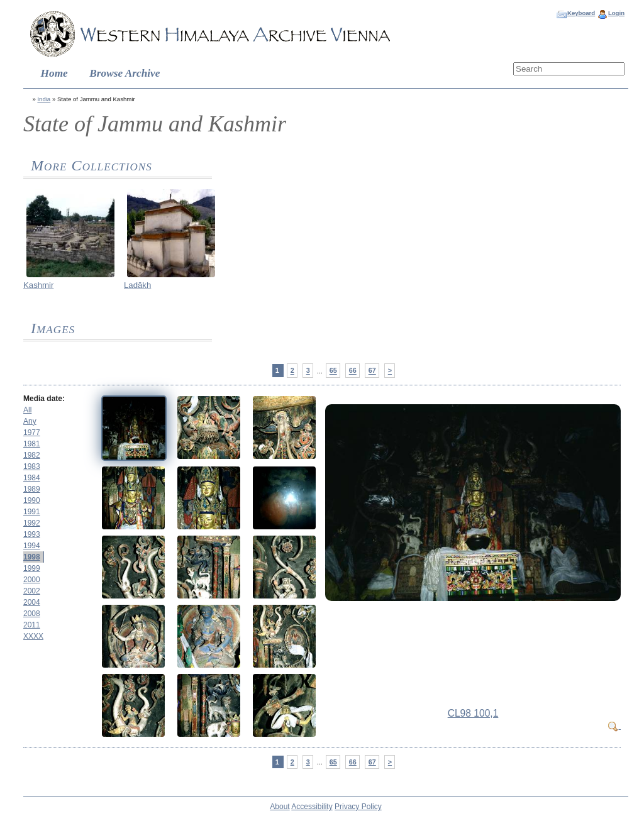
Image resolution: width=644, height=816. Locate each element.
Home (54, 73)
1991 (32, 512)
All (27, 410)
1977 (32, 433)
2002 (32, 591)
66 (353, 371)
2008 (32, 614)
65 (333, 371)
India (44, 99)
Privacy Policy (358, 807)
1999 (32, 568)
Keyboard (581, 13)
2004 (32, 602)
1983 (32, 466)
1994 (32, 546)
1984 (32, 478)
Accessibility (312, 807)
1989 (32, 489)
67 (372, 371)
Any (30, 421)
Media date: (44, 399)
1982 (32, 455)
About (280, 807)
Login (616, 13)
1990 (32, 500)
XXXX (33, 636)
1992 (32, 523)
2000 (32, 580)
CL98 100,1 (473, 713)
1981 (32, 444)
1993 (32, 534)
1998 (32, 557)
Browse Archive (125, 73)
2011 (32, 625)
